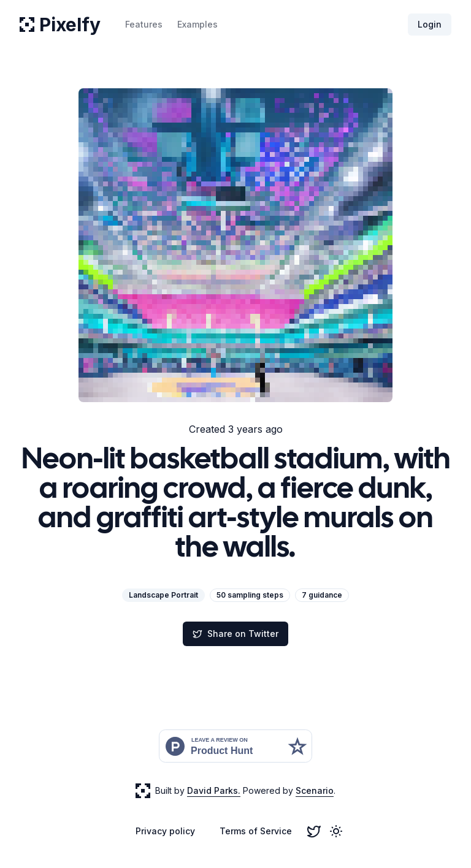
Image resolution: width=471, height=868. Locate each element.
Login (430, 24)
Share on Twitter (235, 634)
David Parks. (214, 790)
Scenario (315, 790)
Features (144, 24)
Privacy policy (165, 831)
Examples (197, 24)
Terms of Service (256, 831)
